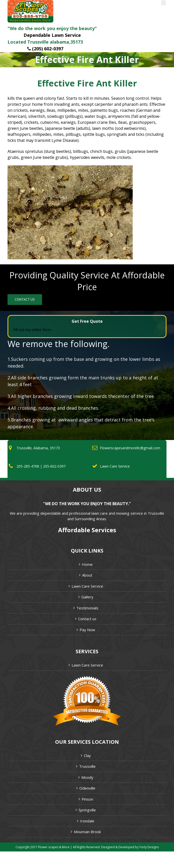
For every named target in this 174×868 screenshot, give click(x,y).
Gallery (87, 597)
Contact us (87, 619)
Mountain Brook (87, 832)
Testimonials (87, 608)
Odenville (87, 788)
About (87, 575)
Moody (87, 777)
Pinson (87, 799)
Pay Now (87, 630)
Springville (87, 810)
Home (87, 564)
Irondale (87, 821)
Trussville (87, 766)
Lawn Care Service (87, 586)
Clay (87, 755)
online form (41, 330)
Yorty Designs (149, 847)
